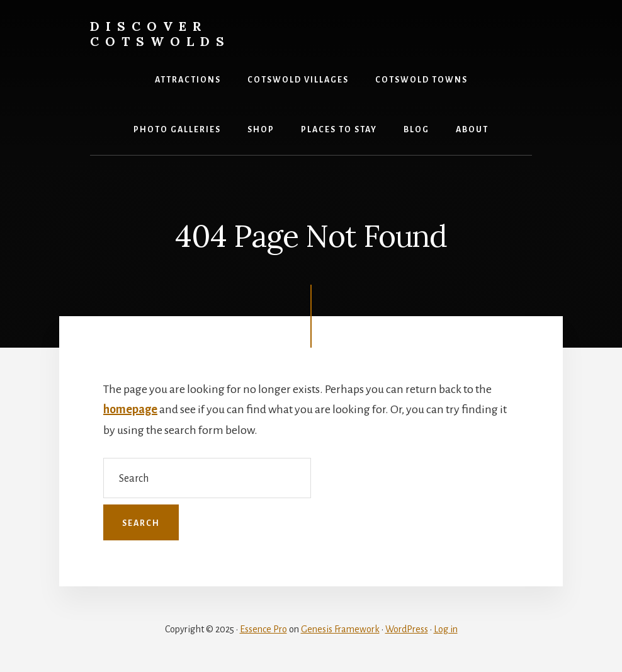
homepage (130, 409)
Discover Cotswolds (160, 34)
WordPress (407, 629)
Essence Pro (263, 629)
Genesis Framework (340, 629)
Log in (446, 629)
